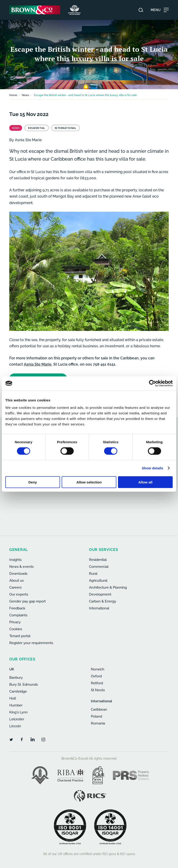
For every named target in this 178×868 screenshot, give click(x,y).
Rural (93, 574)
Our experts (19, 594)
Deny (33, 482)
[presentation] (91, 501)
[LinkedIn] (32, 739)
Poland (96, 716)
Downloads (18, 574)
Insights (15, 560)
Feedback (17, 608)
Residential (98, 560)
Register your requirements (31, 643)
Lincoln (15, 726)
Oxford (96, 676)
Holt (13, 698)
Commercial (99, 567)
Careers (15, 587)
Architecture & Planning (108, 587)
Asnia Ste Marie (28, 140)
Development (100, 594)
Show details (153, 468)
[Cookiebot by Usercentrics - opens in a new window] (152, 383)
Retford (97, 683)
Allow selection (89, 482)
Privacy (15, 622)
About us (16, 581)
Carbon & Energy (103, 601)
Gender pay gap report (27, 601)
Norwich (98, 669)
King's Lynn (18, 712)
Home (13, 95)
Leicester (17, 719)
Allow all (145, 482)
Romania (98, 723)
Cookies (16, 629)
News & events (21, 567)
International (99, 608)
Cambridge (18, 691)
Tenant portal (20, 636)
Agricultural (98, 581)
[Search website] (141, 10)
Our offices (22, 659)
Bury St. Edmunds (24, 685)
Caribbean (99, 709)
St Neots (98, 690)
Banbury (16, 678)
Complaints (18, 615)
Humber (16, 705)
